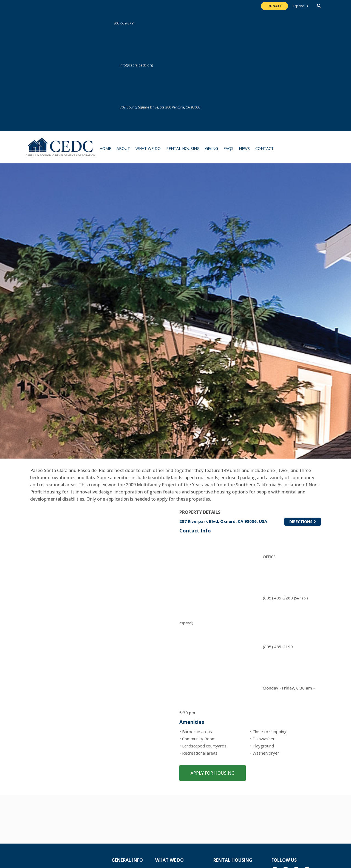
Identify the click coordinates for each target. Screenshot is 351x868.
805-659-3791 (83, 23)
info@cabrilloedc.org (91, 65)
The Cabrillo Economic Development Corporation (60, 150)
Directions (305, 522)
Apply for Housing (213, 773)
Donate (274, 6)
